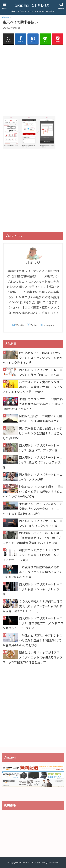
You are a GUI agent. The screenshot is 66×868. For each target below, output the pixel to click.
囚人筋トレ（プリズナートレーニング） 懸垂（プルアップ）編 (41, 448)
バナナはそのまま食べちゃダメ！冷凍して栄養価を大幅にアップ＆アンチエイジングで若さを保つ (32, 387)
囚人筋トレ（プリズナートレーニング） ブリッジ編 (41, 477)
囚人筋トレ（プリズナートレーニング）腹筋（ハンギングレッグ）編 (32, 589)
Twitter (34, 325)
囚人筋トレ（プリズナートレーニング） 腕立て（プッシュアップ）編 (33, 462)
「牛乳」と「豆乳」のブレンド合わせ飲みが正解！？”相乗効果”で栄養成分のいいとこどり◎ (32, 640)
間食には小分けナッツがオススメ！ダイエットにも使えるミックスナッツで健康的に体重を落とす (32, 657)
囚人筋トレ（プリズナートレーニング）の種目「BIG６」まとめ (41, 372)
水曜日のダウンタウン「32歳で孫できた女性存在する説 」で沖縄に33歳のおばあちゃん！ (33, 404)
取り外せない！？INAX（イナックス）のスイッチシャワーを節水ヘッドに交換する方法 (32, 358)
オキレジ (33, 263)
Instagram (49, 325)
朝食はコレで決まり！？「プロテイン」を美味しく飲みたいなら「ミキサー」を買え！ (32, 555)
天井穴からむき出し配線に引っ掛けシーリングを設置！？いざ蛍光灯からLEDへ (32, 433)
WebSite (20, 325)
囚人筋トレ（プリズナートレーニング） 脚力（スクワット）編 (41, 523)
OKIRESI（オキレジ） (33, 6)
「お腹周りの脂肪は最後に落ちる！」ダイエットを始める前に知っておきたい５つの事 (32, 572)
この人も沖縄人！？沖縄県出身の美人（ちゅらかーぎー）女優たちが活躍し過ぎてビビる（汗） (32, 606)
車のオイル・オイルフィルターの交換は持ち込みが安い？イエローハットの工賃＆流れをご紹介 (32, 509)
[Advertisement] (33, 80)
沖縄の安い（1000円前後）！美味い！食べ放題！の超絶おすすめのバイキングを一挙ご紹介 (33, 492)
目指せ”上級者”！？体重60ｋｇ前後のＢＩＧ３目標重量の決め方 (40, 419)
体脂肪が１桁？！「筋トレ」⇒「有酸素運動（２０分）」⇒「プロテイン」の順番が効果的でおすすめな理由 (32, 538)
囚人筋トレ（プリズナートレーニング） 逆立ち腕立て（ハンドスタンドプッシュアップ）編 (33, 623)
